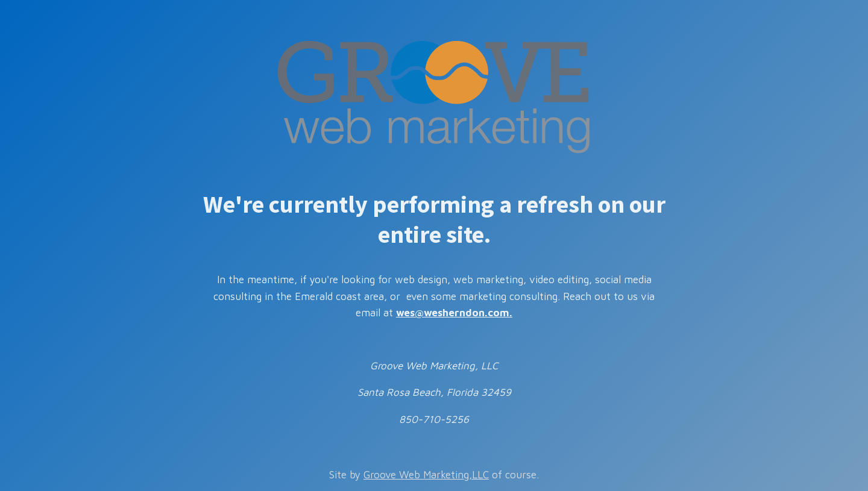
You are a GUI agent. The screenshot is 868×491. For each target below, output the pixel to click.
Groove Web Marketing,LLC (426, 475)
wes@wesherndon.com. (454, 313)
